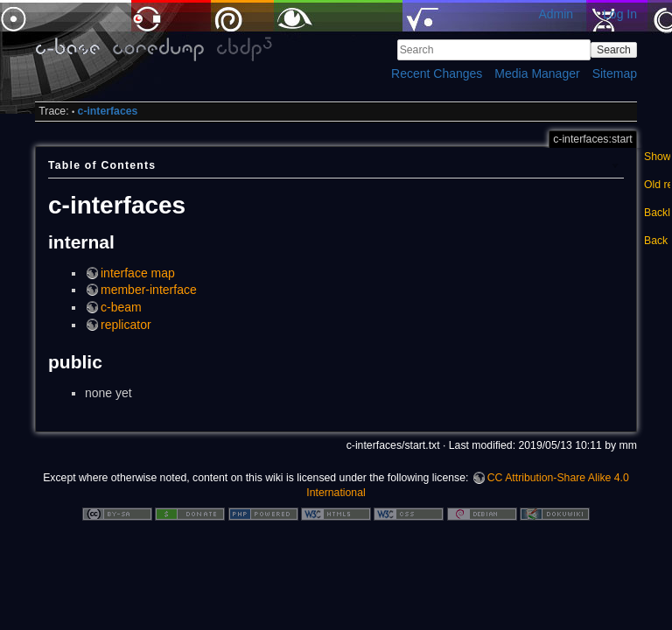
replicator (126, 325)
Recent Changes (437, 73)
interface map (138, 273)
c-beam (121, 307)
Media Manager (537, 73)
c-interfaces (108, 111)
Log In (620, 14)
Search (614, 50)
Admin (556, 14)
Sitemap (615, 73)
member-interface (149, 290)
